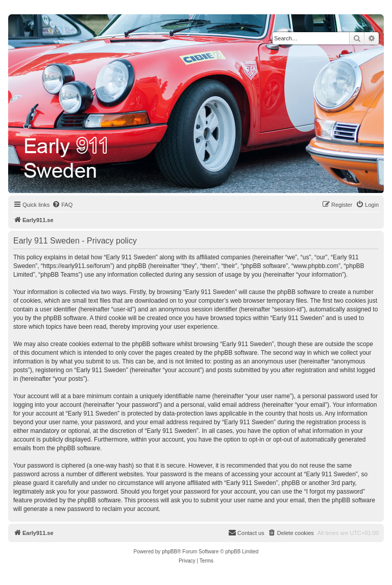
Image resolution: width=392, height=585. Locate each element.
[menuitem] (62, 205)
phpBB (169, 552)
